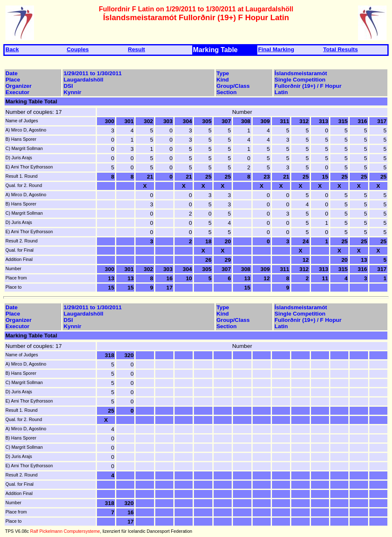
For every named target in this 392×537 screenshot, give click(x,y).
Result (137, 49)
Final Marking (276, 49)
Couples (78, 49)
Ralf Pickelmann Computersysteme (65, 531)
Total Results (341, 49)
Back (12, 49)
